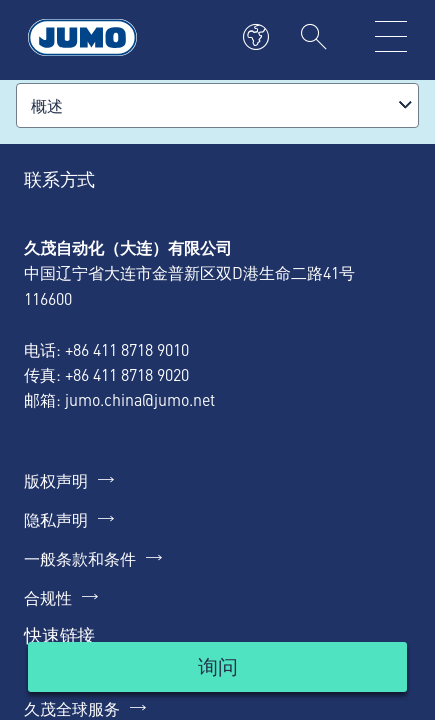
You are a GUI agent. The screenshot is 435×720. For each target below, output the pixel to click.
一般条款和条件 (80, 558)
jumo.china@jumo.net (140, 399)
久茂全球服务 (72, 708)
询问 (218, 665)
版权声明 (56, 480)
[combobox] (217, 105)
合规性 (48, 597)
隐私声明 (56, 519)
